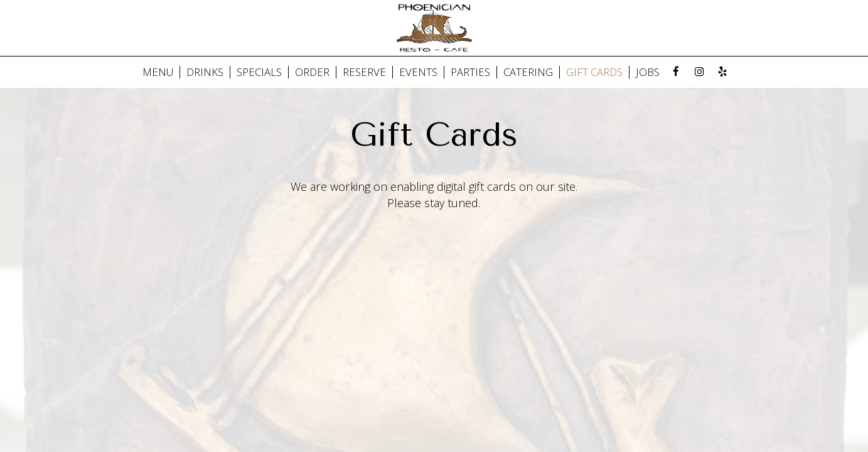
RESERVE (364, 72)
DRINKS (205, 72)
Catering (528, 72)
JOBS (648, 72)
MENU (158, 72)
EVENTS (418, 72)
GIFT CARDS (594, 72)
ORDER (312, 72)
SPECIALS (259, 72)
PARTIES (470, 72)
